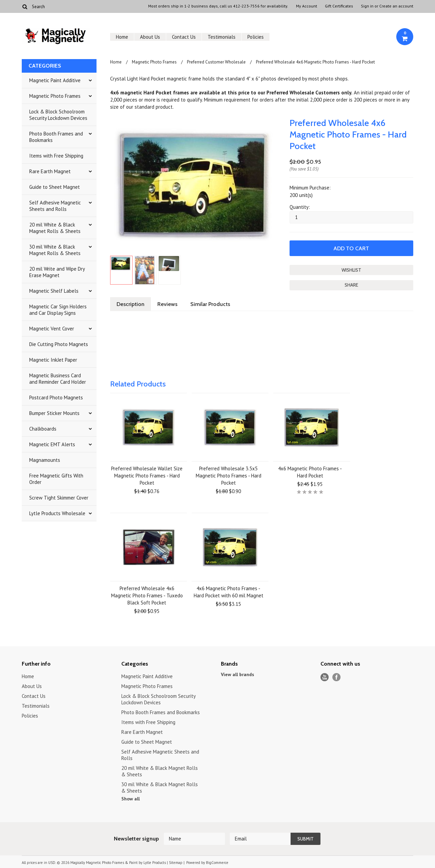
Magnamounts (45, 460)
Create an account (396, 6)
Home (122, 37)
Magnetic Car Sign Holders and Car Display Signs (58, 310)
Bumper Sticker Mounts (54, 413)
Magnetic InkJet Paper (53, 360)
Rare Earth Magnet (50, 171)
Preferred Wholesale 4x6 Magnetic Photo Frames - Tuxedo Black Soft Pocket (147, 595)
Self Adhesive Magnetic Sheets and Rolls (55, 206)
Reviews (167, 304)
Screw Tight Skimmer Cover (59, 498)
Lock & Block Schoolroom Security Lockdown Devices (58, 115)
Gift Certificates (339, 6)
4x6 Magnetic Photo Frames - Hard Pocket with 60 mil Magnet (229, 592)
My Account (307, 6)
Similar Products (210, 304)
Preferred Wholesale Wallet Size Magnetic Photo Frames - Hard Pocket (147, 476)
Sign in (367, 6)
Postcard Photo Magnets (56, 397)
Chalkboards (43, 429)
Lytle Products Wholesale (57, 513)
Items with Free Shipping (56, 156)
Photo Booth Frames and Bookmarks (56, 137)
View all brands (238, 674)
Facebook (337, 677)
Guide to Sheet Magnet (55, 187)
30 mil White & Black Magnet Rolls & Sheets (55, 250)
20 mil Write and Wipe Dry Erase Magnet (57, 272)
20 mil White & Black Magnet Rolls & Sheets (55, 228)
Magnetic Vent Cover (52, 329)
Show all (130, 799)
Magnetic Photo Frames (55, 96)
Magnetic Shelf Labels (54, 291)
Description (130, 304)
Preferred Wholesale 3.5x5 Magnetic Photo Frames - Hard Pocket (229, 476)
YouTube (325, 677)
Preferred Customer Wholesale (216, 62)
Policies (256, 37)
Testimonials (222, 37)
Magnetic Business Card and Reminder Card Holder (58, 379)
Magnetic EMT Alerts (52, 444)
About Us (150, 37)
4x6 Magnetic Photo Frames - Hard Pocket (310, 472)
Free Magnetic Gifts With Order (56, 479)
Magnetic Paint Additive (55, 80)
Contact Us (184, 37)
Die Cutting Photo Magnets (59, 344)
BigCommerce (217, 863)
